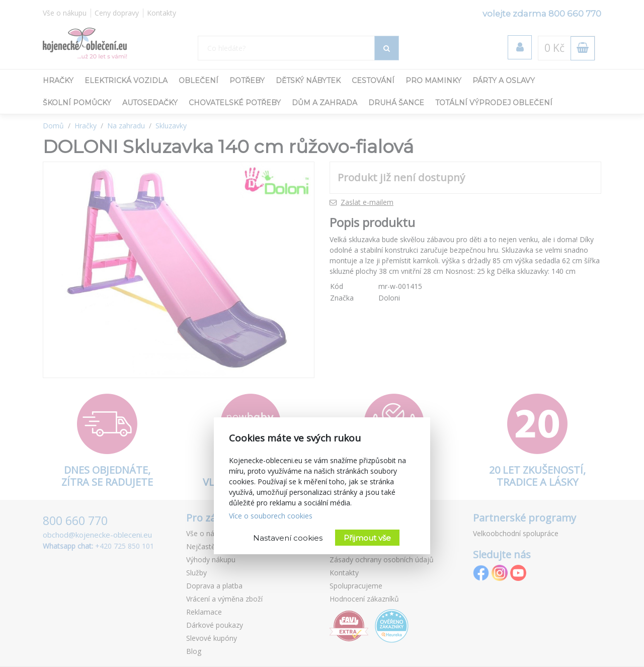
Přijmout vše (367, 538)
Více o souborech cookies (271, 516)
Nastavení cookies (288, 538)
